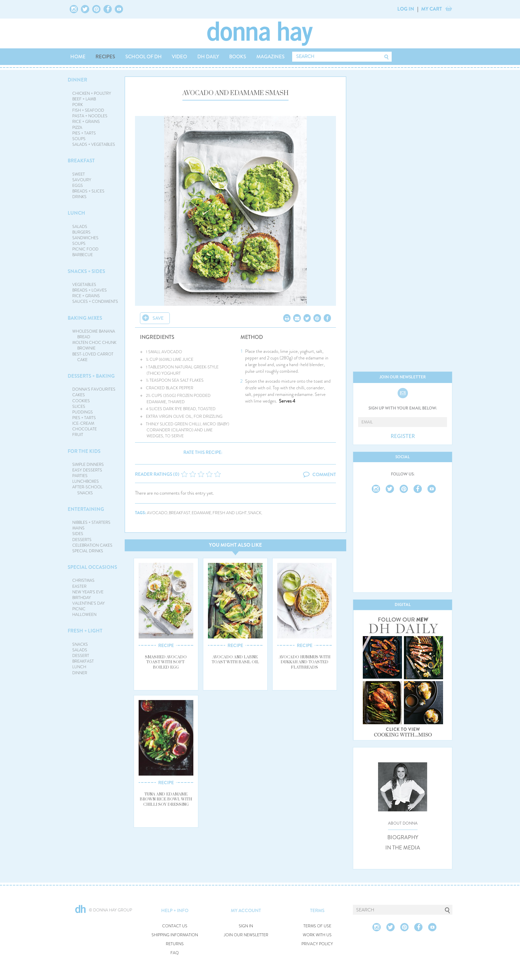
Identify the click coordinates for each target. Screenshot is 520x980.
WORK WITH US (317, 935)
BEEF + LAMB (84, 99)
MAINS (78, 528)
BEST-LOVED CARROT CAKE (93, 357)
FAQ (175, 953)
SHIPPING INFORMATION (175, 935)
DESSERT (81, 656)
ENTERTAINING (86, 509)
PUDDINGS (83, 412)
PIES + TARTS (84, 133)
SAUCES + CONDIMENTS (95, 301)
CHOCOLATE (85, 429)
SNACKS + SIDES (86, 271)
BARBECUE (83, 255)
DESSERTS (82, 540)
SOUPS (79, 139)
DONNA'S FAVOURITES (94, 389)
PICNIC (79, 609)
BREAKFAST (81, 161)
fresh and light (230, 513)
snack (255, 513)
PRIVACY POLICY (317, 944)
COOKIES (81, 401)
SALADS (80, 227)
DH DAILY (208, 57)
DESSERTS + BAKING (91, 376)
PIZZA (77, 128)
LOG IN (406, 9)
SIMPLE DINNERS (88, 464)
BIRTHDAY (82, 598)
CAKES (79, 395)
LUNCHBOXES (86, 481)
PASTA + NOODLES (90, 116)
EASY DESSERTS (87, 470)
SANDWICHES (85, 238)
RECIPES (105, 57)
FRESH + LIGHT (85, 631)
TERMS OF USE (317, 926)
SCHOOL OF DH (144, 57)
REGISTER (403, 436)
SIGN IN (246, 926)
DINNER (77, 80)
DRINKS (79, 197)
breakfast (180, 513)
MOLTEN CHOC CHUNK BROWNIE (94, 345)
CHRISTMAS (83, 580)
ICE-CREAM (83, 423)
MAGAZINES (270, 57)
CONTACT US (175, 926)
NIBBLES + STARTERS (91, 522)
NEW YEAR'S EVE (88, 592)
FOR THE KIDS (84, 451)
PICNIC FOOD (85, 249)
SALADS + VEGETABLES (94, 144)
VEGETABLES (84, 285)
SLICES (79, 407)
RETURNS (175, 944)
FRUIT (78, 435)
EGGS (78, 186)
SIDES (78, 534)
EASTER (79, 586)
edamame (201, 513)
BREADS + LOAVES (90, 290)
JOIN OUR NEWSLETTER (246, 935)
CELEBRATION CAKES (92, 545)
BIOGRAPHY (403, 838)
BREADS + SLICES (88, 191)
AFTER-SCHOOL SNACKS (87, 490)
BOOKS (238, 57)
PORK (78, 105)
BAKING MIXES (85, 318)
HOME (78, 57)
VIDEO (179, 57)
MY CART (432, 9)
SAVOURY (82, 180)
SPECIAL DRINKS (88, 551)
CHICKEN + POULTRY (92, 93)
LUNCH (76, 213)
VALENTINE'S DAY (89, 603)
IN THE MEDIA (403, 848)
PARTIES (80, 476)
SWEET (79, 174)
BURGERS (81, 232)
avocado (157, 513)
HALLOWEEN (84, 615)
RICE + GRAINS (86, 122)
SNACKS (80, 644)
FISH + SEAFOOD (88, 110)
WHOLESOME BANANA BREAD (94, 334)
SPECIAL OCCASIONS (92, 567)
